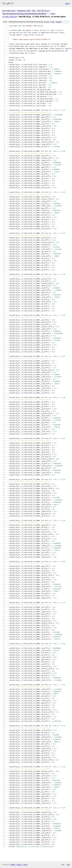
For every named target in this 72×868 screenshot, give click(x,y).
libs (34, 11)
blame (59, 22)
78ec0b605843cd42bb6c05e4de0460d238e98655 (24, 14)
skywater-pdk (24, 11)
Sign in (68, 3)
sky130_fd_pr (43, 11)
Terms (25, 865)
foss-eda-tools (9, 11)
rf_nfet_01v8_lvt (10, 16)
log (52, 22)
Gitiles (13, 865)
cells (53, 14)
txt (63, 865)
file (47, 22)
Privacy (19, 865)
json (68, 865)
